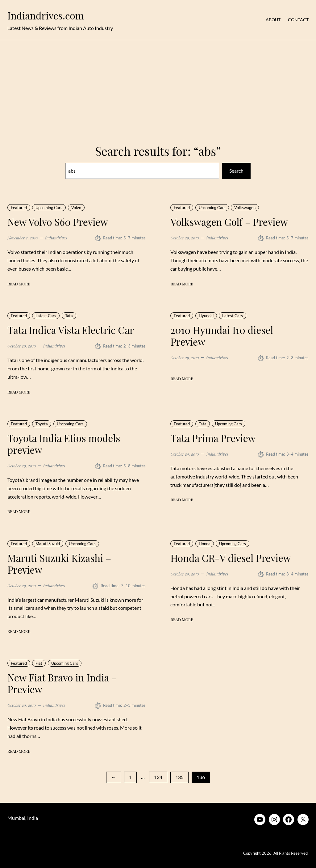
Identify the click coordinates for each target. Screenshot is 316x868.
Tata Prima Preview (213, 438)
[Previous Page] (114, 777)
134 (158, 777)
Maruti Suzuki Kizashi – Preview (59, 564)
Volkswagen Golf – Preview (229, 222)
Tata (69, 316)
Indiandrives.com (46, 15)
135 (179, 777)
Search (236, 171)
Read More (19, 284)
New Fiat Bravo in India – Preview (62, 684)
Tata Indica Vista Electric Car (71, 330)
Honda (205, 544)
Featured (19, 208)
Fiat (39, 664)
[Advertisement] (158, 88)
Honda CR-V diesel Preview (231, 558)
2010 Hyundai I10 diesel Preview (222, 336)
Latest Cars (46, 316)
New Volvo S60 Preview (58, 222)
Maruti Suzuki (48, 544)
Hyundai (206, 316)
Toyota (42, 424)
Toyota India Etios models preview (64, 444)
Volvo (76, 208)
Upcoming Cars (49, 208)
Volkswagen (245, 208)
